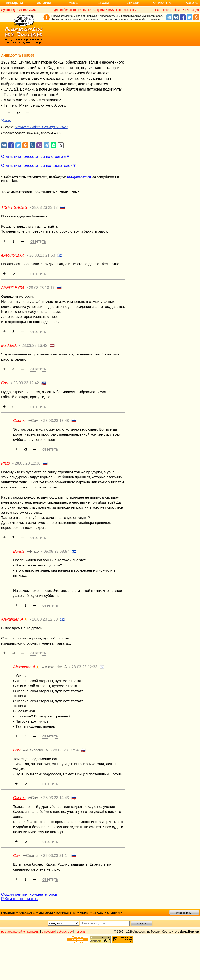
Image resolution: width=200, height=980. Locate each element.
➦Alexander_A (54, 667)
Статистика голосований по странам (34, 156)
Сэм (5, 383)
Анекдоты (14, 3)
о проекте (48, 932)
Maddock (9, 345)
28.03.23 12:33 (84, 667)
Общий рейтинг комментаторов (29, 894)
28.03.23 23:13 (45, 207)
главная (8, 913)
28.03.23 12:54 (66, 750)
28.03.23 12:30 (45, 619)
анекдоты (27, 913)
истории (46, 913)
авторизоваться (79, 177)
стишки (113, 913)
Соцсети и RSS (104, 10)
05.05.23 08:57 (57, 551)
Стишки (133, 3)
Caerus (19, 421)
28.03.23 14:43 (56, 798)
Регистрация (190, 10)
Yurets (6, 121)
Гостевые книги (126, 10)
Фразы (103, 3)
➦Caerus (31, 856)
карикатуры (66, 913)
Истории (44, 3)
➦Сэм (33, 421)
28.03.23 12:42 (26, 383)
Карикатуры (162, 3)
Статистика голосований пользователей (37, 166)
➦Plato (33, 551)
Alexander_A (12, 619)
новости (80, 932)
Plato (6, 463)
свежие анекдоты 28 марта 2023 (41, 127)
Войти (176, 10)
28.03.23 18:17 (42, 288)
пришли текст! (184, 913)
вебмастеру (65, 932)
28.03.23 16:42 (34, 345)
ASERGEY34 (13, 288)
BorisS (19, 551)
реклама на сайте (13, 932)
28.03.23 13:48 (56, 421)
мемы (85, 913)
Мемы (74, 3)
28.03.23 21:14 (56, 856)
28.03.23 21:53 (42, 255)
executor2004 (13, 255)
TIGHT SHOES (14, 207)
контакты (33, 932)
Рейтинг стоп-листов (19, 899)
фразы (98, 913)
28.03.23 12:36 (28, 463)
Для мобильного (65, 10)
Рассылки (85, 10)
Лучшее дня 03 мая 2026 (18, 10)
